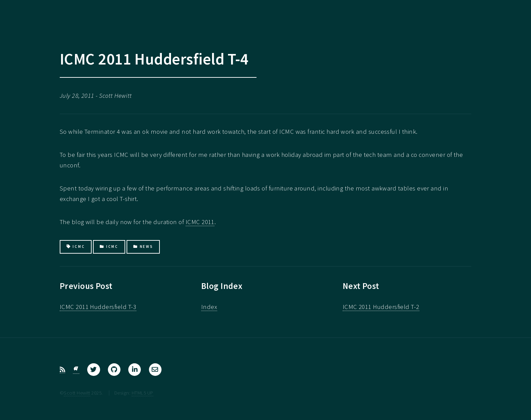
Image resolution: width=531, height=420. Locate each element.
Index (209, 307)
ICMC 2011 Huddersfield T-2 (381, 307)
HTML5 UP (143, 393)
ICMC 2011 (200, 222)
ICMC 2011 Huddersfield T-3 (98, 307)
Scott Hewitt (77, 393)
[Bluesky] (76, 370)
